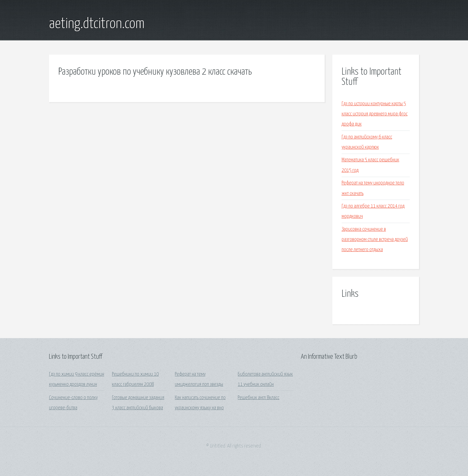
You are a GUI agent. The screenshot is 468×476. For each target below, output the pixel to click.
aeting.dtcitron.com (97, 24)
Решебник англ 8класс (259, 398)
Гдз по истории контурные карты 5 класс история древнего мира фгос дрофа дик (375, 114)
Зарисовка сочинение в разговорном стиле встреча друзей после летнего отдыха (375, 240)
